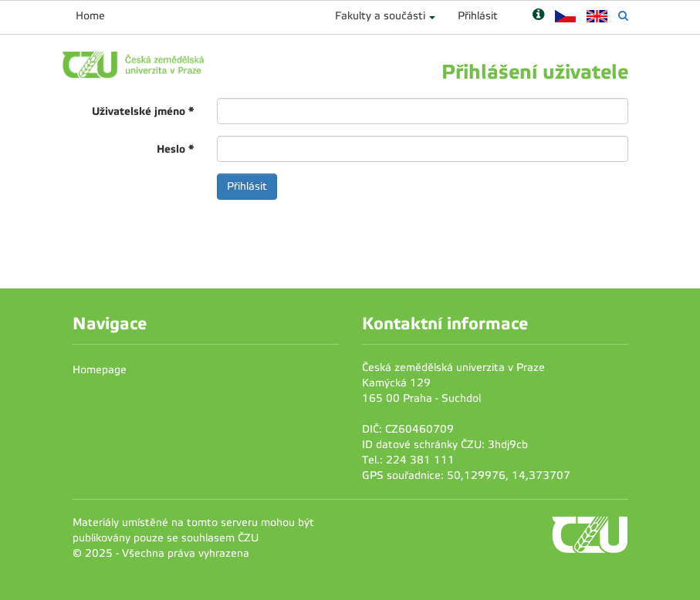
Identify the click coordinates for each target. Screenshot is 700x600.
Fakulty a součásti (380, 16)
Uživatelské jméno (143, 111)
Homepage (100, 370)
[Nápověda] (538, 16)
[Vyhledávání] (623, 16)
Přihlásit (478, 16)
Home (90, 16)
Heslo (175, 149)
